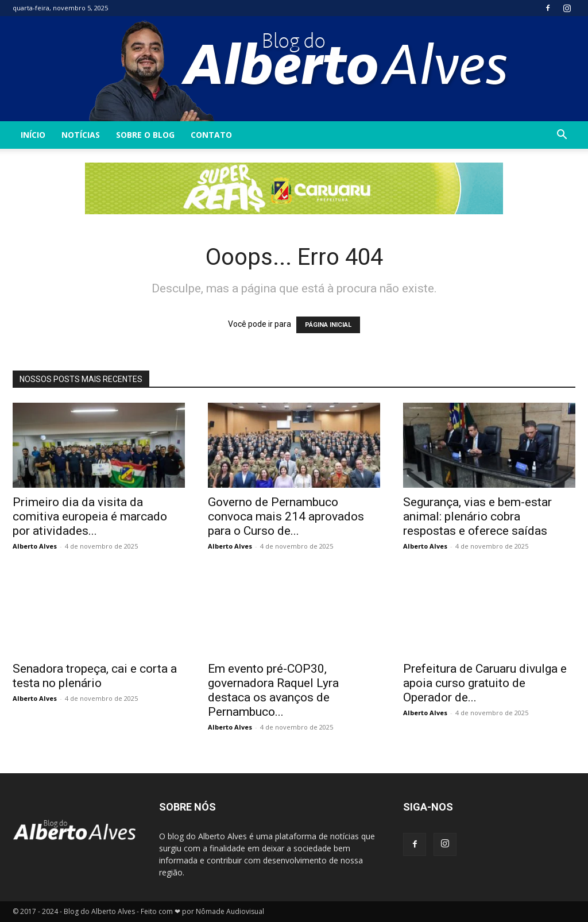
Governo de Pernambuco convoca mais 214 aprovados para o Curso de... (286, 516)
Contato (211, 135)
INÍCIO (33, 135)
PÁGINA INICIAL (328, 325)
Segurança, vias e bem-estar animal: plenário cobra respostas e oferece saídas (477, 516)
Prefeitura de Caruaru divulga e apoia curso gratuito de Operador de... (485, 683)
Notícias (81, 135)
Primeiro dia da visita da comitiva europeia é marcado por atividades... (90, 516)
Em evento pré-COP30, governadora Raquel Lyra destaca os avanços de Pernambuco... (273, 690)
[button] (562, 136)
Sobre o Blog (145, 135)
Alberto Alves (35, 546)
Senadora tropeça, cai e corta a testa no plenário (95, 676)
